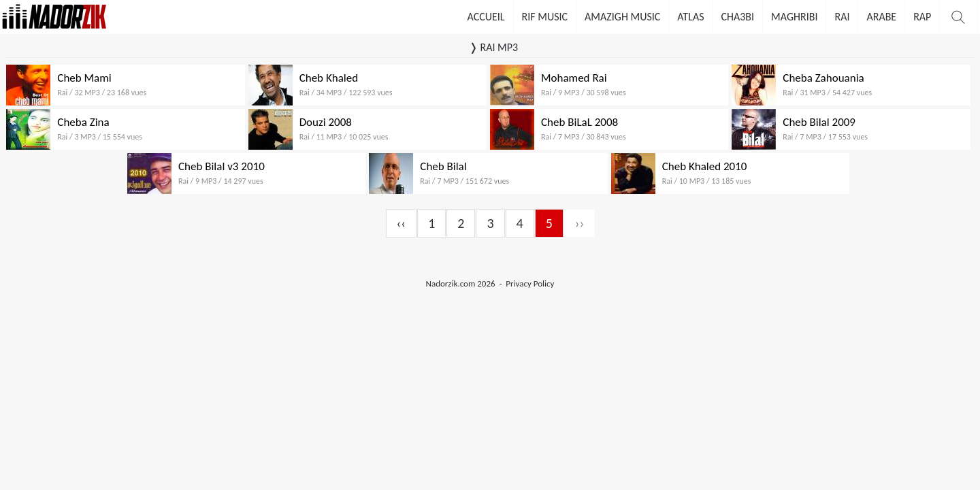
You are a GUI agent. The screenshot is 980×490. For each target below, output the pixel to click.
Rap (922, 17)
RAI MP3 (499, 47)
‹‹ (402, 223)
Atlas (690, 17)
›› (580, 223)
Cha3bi (738, 17)
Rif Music (545, 17)
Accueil (486, 17)
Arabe (881, 17)
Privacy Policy (530, 283)
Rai (842, 17)
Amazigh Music (622, 17)
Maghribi (794, 17)
